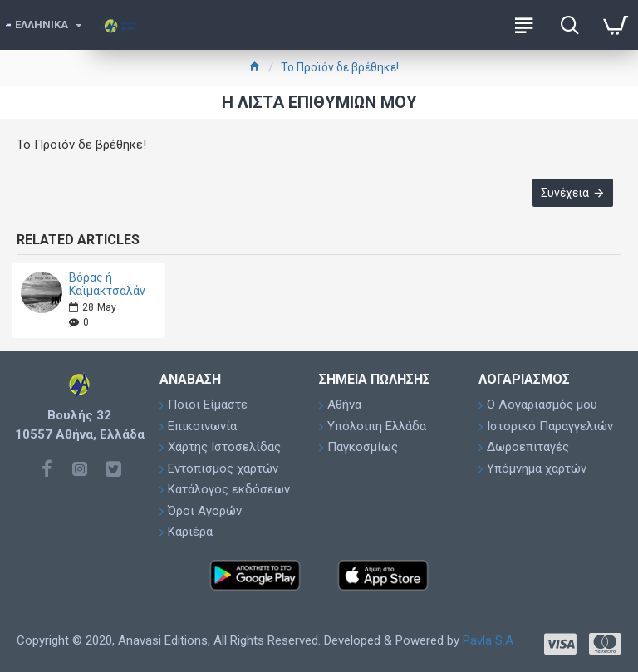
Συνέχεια (565, 193)
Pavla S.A (488, 640)
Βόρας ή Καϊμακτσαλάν (107, 284)
